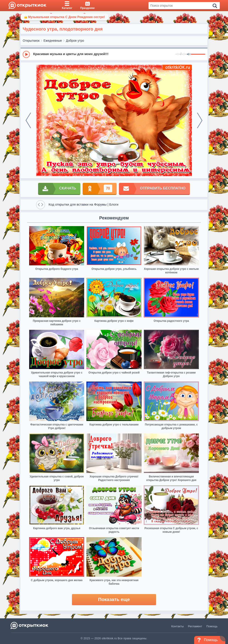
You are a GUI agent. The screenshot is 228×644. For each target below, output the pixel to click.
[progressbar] (198, 54)
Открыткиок (31, 41)
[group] (114, 54)
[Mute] (189, 54)
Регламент (195, 626)
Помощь (212, 626)
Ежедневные (53, 41)
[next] (200, 120)
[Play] (26, 54)
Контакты (177, 626)
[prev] (28, 120)
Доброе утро (75, 41)
